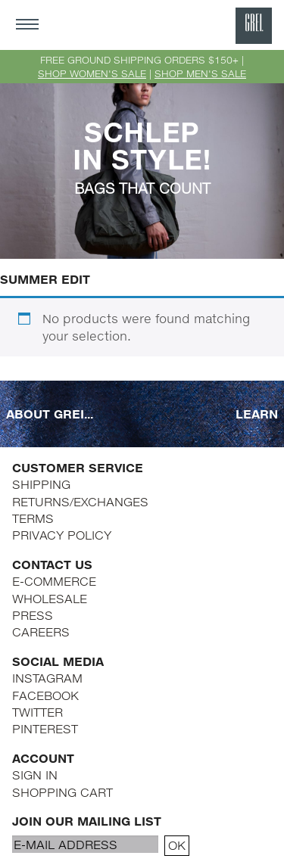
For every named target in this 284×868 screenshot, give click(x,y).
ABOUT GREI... (50, 414)
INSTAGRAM (47, 678)
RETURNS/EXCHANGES (80, 501)
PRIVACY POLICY (62, 535)
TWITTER (37, 712)
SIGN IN (35, 775)
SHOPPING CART (62, 792)
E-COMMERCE (54, 581)
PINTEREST (45, 728)
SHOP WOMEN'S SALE (92, 73)
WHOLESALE (50, 598)
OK (177, 845)
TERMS (33, 518)
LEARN (257, 414)
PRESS (33, 615)
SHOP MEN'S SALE (200, 73)
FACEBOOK (45, 695)
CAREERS (41, 632)
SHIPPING (41, 484)
